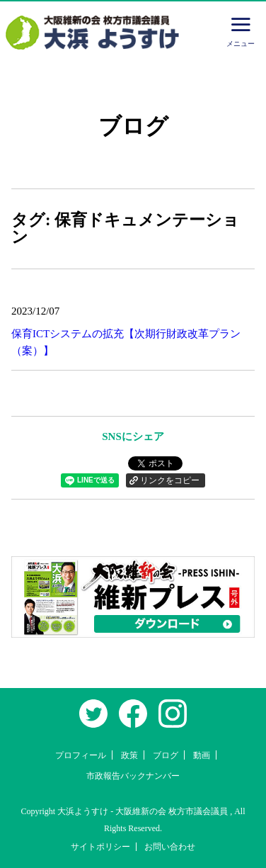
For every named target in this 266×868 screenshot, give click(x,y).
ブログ (166, 755)
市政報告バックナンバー (133, 776)
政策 (129, 755)
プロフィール (81, 755)
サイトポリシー (100, 847)
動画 (202, 755)
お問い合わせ (170, 847)
